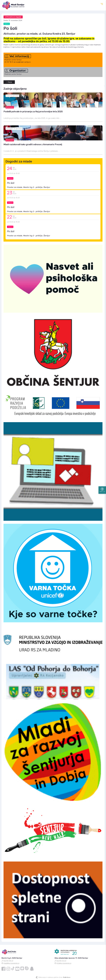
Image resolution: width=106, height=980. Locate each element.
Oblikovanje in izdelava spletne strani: (54, 977)
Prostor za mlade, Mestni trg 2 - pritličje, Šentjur (29, 187)
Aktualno (10, 107)
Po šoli (11, 183)
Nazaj (9, 82)
